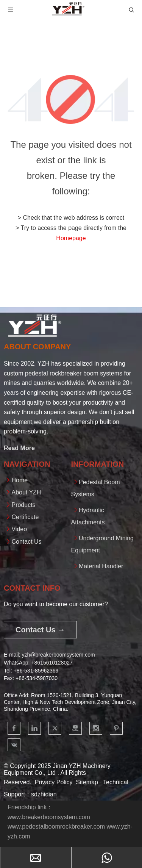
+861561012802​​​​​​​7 (52, 663)
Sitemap (87, 782)
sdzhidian (44, 794)
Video (19, 529)
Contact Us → (40, 630)
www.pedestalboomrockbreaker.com (56, 827)
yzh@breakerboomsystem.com (58, 655)
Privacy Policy (54, 782)
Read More (19, 448)
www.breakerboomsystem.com (49, 817)
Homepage (71, 238)
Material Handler (101, 566)
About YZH (26, 492)
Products (23, 505)
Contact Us (26, 542)
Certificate (25, 517)
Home (20, 480)
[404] (71, 99)
